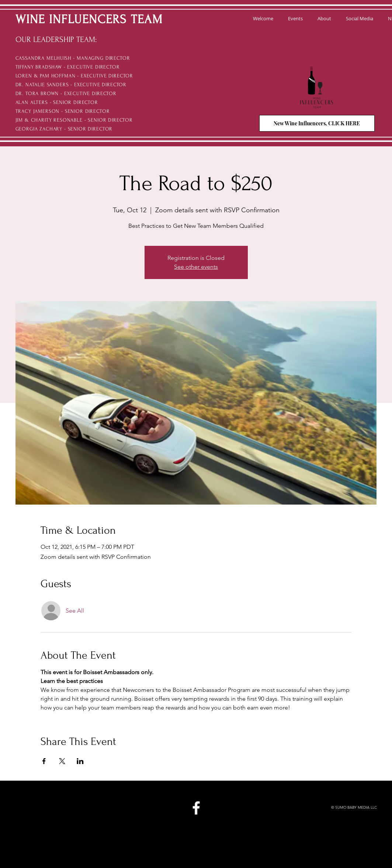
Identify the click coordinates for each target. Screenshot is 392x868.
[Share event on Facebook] (44, 761)
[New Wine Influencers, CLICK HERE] (317, 123)
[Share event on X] (62, 761)
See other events (196, 267)
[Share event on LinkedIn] (80, 761)
